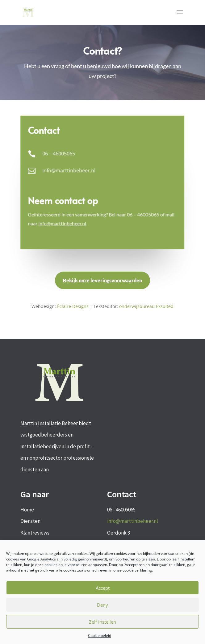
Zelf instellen (102, 622)
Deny (102, 605)
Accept (103, 588)
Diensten (30, 521)
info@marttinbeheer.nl (133, 521)
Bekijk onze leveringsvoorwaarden (102, 280)
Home (27, 510)
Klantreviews (35, 533)
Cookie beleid (100, 636)
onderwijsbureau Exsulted (146, 306)
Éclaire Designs (73, 306)
